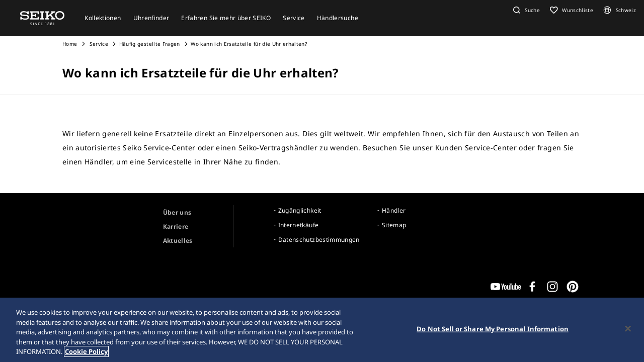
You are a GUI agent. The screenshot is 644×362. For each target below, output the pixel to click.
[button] (525, 10)
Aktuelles (178, 241)
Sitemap (394, 225)
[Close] (628, 329)
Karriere (176, 227)
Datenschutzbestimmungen (319, 240)
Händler (394, 210)
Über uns (177, 212)
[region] (322, 330)
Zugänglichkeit (300, 210)
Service (98, 44)
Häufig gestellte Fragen (150, 44)
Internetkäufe (299, 225)
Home (70, 44)
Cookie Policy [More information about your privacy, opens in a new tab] (86, 351)
